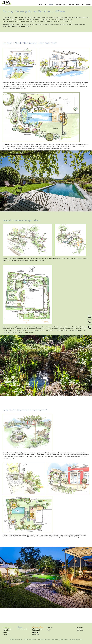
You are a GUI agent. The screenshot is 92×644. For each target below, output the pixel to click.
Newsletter (80, 629)
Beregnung (36, 634)
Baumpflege (36, 632)
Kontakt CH (80, 627)
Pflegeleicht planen (38, 629)
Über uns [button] (71, 4)
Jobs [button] (83, 4)
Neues (49, 629)
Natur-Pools (6, 631)
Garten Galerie (7, 629)
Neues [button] (78, 4)
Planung (51, 4)
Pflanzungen (6, 632)
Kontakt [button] (89, 4)
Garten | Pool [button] (43, 4)
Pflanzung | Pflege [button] (61, 4)
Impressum (80, 631)
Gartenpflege (36, 631)
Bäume (5, 634)
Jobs (48, 631)
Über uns (50, 627)
